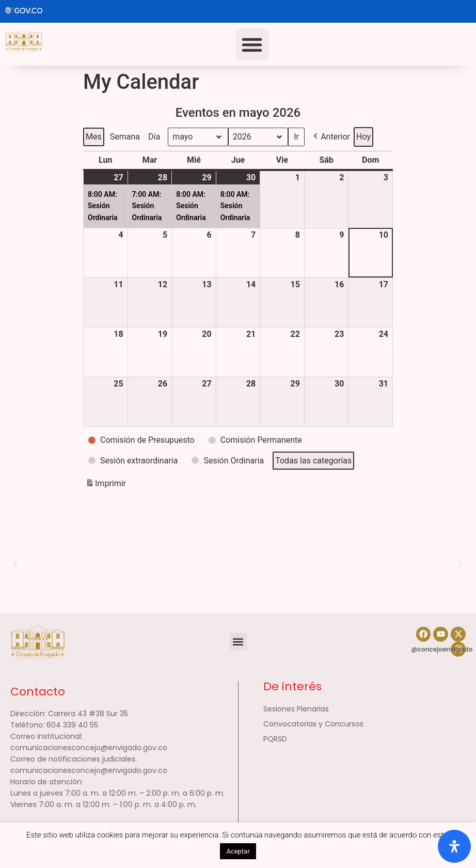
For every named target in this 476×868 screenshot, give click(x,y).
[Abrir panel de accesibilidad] (454, 846)
